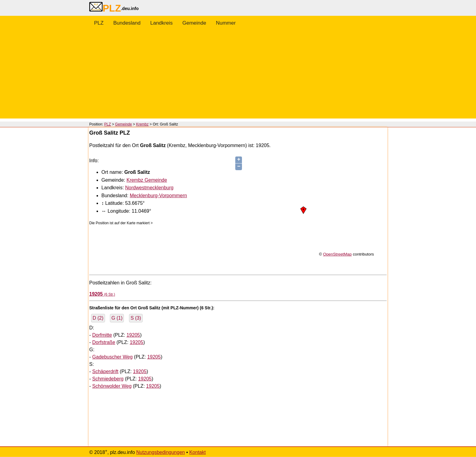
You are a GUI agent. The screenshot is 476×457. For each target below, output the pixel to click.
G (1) (117, 318)
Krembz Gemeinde (147, 180)
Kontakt (197, 452)
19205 (133, 335)
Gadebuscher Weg (112, 357)
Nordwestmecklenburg (149, 188)
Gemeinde (194, 23)
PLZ (99, 23)
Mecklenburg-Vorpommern (158, 196)
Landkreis (161, 23)
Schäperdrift (105, 371)
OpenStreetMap (337, 254)
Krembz (142, 124)
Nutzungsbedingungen (161, 452)
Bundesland (127, 23)
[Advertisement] (238, 76)
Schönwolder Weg (112, 386)
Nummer (226, 23)
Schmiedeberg (108, 379)
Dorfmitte (102, 335)
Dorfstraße (104, 342)
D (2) (98, 318)
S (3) (136, 318)
